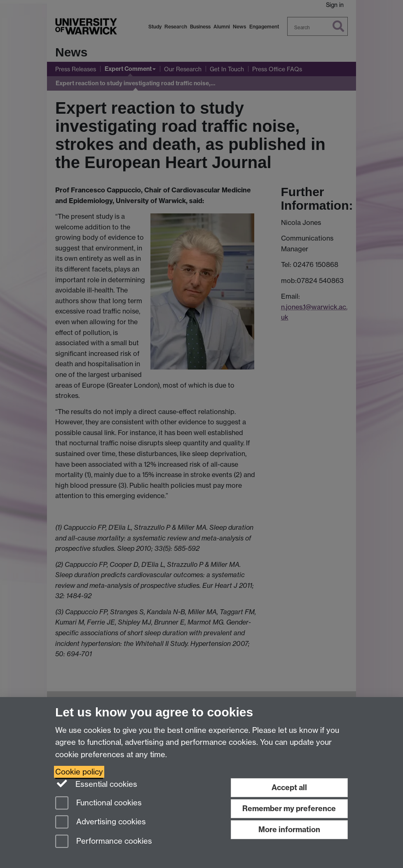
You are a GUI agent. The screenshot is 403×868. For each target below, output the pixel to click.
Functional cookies (98, 804)
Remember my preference (289, 808)
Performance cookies (104, 842)
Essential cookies (96, 784)
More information (289, 829)
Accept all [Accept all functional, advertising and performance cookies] (289, 787)
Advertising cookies (101, 822)
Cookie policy (79, 772)
